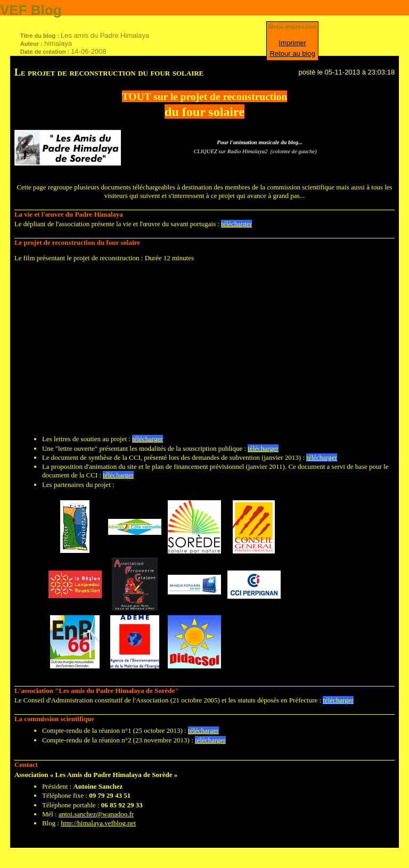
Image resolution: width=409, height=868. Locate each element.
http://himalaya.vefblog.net (98, 823)
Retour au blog (293, 53)
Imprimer (293, 43)
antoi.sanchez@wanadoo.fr (96, 814)
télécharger (236, 224)
